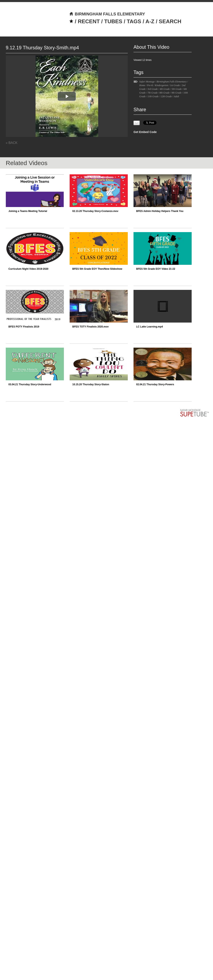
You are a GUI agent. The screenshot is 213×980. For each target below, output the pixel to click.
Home (142, 85)
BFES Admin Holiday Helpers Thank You (160, 211)
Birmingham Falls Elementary (172, 82)
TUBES (113, 21)
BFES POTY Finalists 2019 (24, 327)
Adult (176, 96)
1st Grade (175, 85)
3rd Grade (153, 89)
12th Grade (166, 96)
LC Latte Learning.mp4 (150, 327)
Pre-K (150, 85)
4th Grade (165, 89)
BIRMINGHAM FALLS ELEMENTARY (107, 14)
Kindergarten (161, 85)
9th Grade (177, 93)
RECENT (89, 21)
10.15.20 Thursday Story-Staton (91, 384)
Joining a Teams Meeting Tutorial (28, 211)
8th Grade (164, 93)
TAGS (134, 21)
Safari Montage (147, 82)
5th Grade (177, 89)
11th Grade (153, 96)
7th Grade (153, 93)
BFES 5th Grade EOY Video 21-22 (156, 269)
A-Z (150, 21)
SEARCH (170, 21)
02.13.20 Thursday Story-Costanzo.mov (95, 211)
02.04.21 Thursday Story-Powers (155, 384)
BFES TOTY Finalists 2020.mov (90, 327)
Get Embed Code (145, 132)
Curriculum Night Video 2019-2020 (28, 269)
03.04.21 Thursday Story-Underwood (30, 384)
